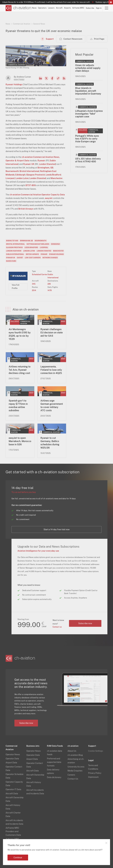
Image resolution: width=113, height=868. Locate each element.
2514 (34, 290)
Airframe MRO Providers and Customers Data (13, 831)
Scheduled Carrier (40, 275)
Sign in (99, 8)
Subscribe (90, 8)
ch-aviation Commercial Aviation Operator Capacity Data (37, 195)
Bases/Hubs (11, 261)
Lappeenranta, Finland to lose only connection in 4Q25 (51, 370)
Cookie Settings (96, 751)
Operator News (13, 754)
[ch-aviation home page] (18, 8)
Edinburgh (20, 175)
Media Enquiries (75, 771)
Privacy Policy (95, 773)
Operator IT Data (13, 789)
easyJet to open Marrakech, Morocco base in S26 (20, 441)
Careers (71, 775)
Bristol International (29, 171)
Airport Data (11, 763)
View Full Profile (16, 287)
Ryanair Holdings (14, 84)
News (34, 8)
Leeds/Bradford (53, 175)
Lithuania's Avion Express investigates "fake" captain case (89, 114)
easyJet (49, 198)
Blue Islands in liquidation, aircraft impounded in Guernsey (88, 91)
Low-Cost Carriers (33, 258)
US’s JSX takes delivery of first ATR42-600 (88, 160)
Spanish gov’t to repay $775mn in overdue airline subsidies (18, 406)
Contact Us (73, 779)
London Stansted (47, 164)
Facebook (52, 78)
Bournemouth (12, 171)
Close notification (106, 843)
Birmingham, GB (45, 168)
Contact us (57, 627)
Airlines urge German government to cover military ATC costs (52, 406)
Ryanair (41, 161)
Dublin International (15, 254)
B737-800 (31, 185)
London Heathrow (14, 251)
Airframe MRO (78, 8)
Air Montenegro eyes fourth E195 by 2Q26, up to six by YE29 (20, 334)
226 (49, 284)
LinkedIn (40, 78)
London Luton (22, 178)
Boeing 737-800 (12, 241)
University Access (76, 767)
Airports (67, 8)
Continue (18, 858)
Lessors (51, 8)
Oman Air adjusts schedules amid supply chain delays (88, 68)
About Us (72, 751)
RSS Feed (64, 78)
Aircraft (59, 8)
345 (34, 284)
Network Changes (50, 258)
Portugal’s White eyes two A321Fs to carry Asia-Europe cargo (87, 139)
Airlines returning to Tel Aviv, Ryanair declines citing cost (20, 370)
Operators (42, 8)
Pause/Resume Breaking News (111, 2)
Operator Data (12, 759)
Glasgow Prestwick (36, 175)
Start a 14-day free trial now (57, 529)
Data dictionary (54, 777)
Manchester (57, 178)
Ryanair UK (29, 164)
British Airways (26, 209)
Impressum (93, 777)
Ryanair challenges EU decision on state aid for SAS (52, 333)
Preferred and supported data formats (54, 762)
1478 (50, 290)
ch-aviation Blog (75, 755)
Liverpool (10, 178)
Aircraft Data (12, 794)
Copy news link (58, 78)
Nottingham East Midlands (38, 244)
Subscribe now (85, 623)
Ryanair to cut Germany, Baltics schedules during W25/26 (50, 443)
